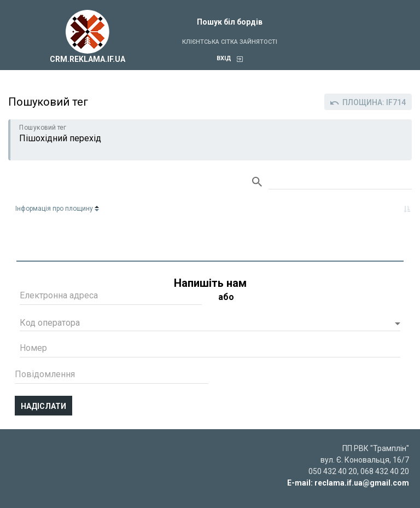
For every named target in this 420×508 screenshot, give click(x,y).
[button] (210, 324)
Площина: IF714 (368, 102)
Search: (340, 182)
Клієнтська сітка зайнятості (230, 42)
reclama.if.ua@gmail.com (362, 483)
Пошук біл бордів (230, 22)
